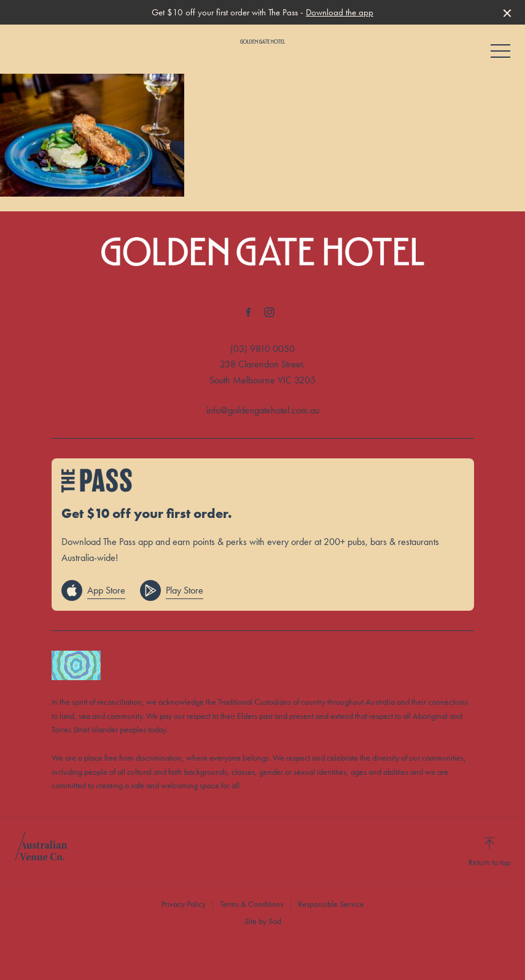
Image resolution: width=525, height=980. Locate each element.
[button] (500, 54)
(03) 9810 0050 (262, 349)
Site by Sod (263, 921)
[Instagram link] (270, 312)
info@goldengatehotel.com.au (263, 410)
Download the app (340, 12)
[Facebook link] (249, 312)
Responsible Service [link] (331, 904)
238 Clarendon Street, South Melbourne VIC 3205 (262, 372)
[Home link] (262, 41)
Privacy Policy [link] (184, 904)
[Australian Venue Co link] (41, 850)
